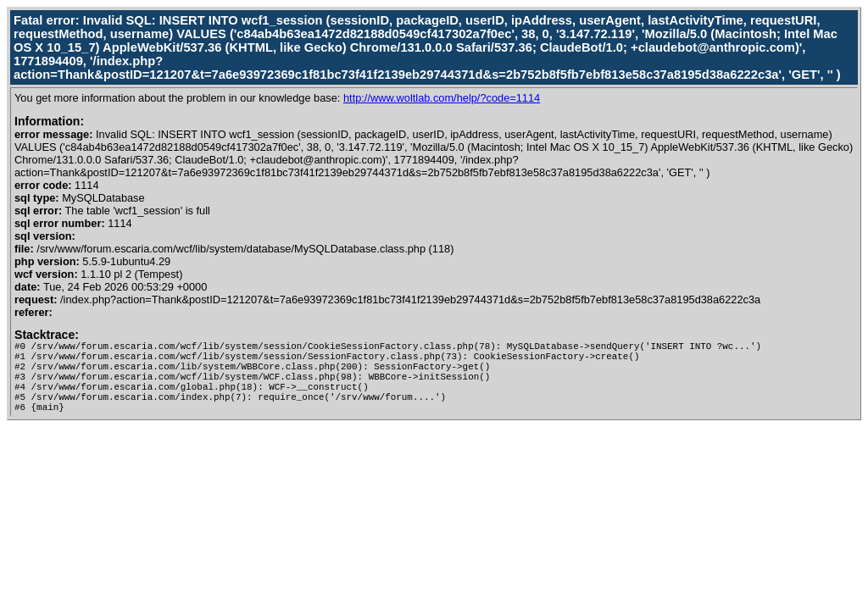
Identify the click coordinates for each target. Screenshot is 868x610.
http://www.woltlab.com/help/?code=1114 (442, 98)
